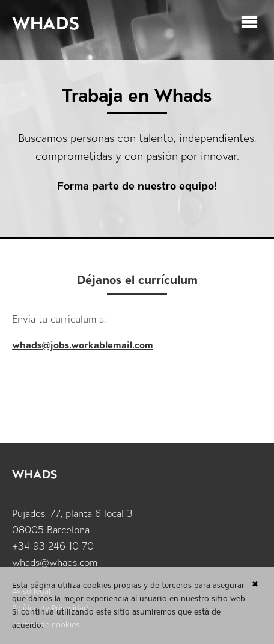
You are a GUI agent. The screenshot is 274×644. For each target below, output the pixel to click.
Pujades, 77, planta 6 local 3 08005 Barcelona (72, 522)
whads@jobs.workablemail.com (83, 345)
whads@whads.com (55, 562)
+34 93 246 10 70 (53, 546)
